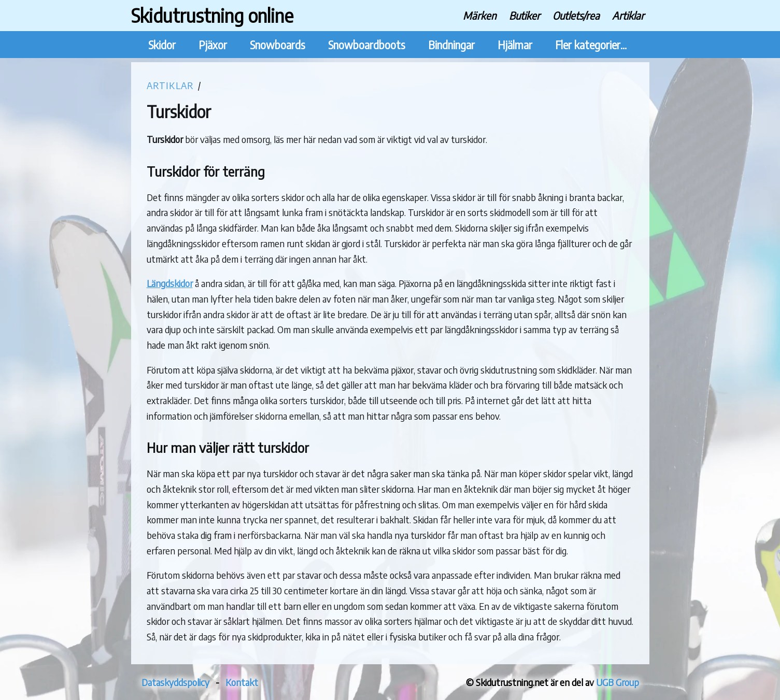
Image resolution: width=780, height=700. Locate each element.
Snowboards (278, 45)
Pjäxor (213, 45)
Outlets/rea (576, 15)
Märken (480, 15)
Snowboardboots (367, 45)
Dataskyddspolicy (175, 682)
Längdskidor (170, 283)
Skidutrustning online (212, 15)
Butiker (524, 15)
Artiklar (628, 15)
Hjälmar (515, 45)
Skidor (162, 45)
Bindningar (451, 45)
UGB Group (618, 682)
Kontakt (242, 682)
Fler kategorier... (591, 45)
